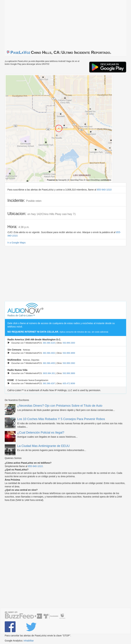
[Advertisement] (47, 24)
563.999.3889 (69, 373)
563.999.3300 (69, 343)
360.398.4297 (49, 383)
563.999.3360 (69, 363)
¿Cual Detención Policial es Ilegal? (41, 433)
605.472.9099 (69, 383)
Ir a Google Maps (16, 243)
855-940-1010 (104, 190)
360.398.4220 (49, 343)
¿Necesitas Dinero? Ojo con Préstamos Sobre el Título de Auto (60, 406)
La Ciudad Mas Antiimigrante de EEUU (43, 446)
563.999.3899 (69, 353)
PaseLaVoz (20, 52)
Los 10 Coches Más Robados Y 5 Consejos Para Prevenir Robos (61, 419)
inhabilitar (29, 641)
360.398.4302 (49, 353)
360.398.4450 (49, 363)
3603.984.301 (49, 373)
